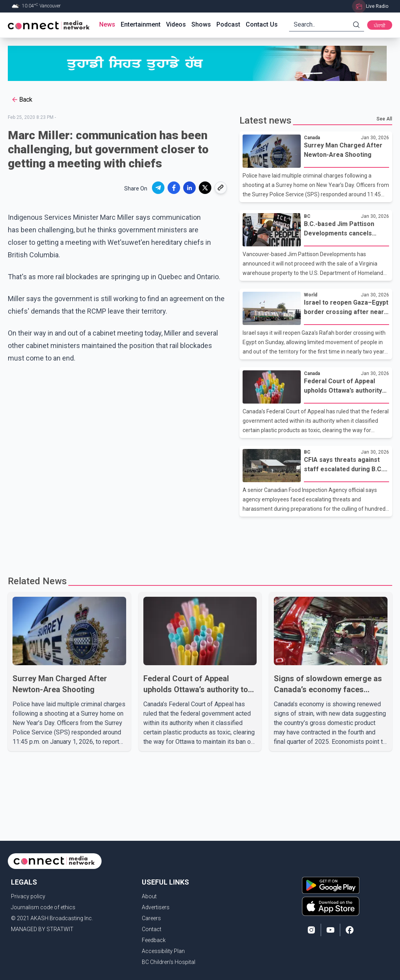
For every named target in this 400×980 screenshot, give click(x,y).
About (149, 896)
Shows (201, 24)
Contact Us (262, 24)
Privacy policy (28, 896)
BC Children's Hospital (169, 962)
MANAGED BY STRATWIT (42, 929)
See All (384, 119)
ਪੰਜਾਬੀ (380, 26)
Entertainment (141, 24)
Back (22, 100)
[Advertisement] (200, 542)
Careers (151, 918)
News (107, 24)
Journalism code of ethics (43, 907)
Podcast (228, 24)
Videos (176, 24)
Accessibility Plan (163, 951)
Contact (152, 929)
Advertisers (156, 907)
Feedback (154, 940)
